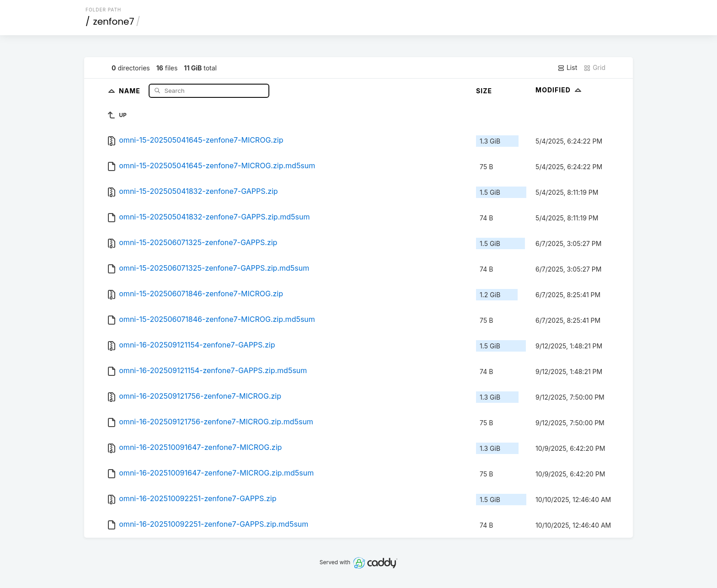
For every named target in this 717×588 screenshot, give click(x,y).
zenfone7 (114, 21)
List (567, 68)
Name (131, 90)
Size (484, 91)
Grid (594, 68)
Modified (559, 90)
